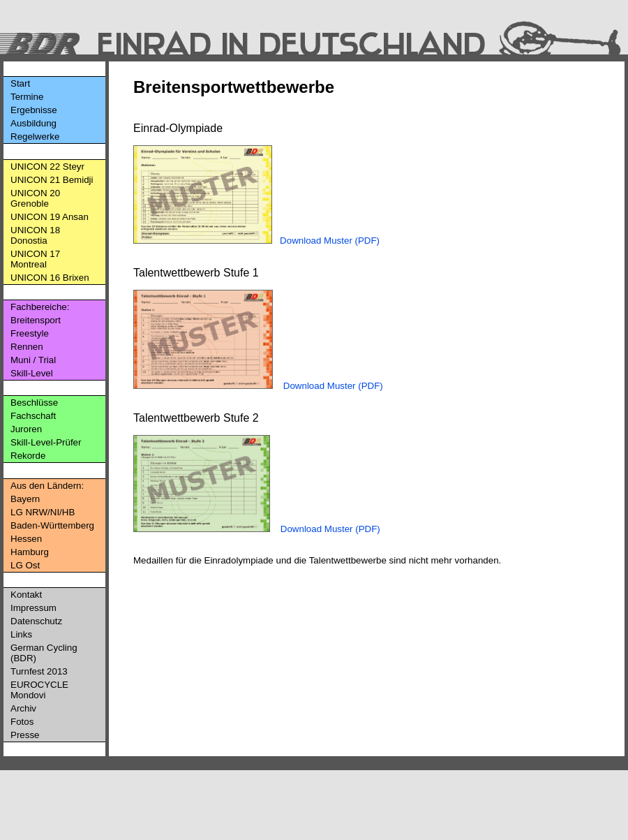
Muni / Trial (33, 360)
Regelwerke (35, 137)
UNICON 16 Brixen (50, 278)
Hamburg (30, 552)
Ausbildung (33, 123)
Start (20, 83)
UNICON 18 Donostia (35, 235)
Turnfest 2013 (39, 671)
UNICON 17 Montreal (35, 259)
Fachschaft (33, 416)
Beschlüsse (34, 403)
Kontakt (26, 595)
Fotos (22, 722)
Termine (27, 97)
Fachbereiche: (40, 307)
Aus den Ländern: (47, 486)
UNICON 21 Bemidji (52, 180)
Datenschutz (36, 621)
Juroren (26, 429)
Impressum (33, 608)
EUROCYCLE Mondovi (39, 690)
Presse (25, 735)
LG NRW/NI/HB (43, 512)
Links (21, 634)
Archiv (23, 708)
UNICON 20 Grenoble (35, 198)
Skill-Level (32, 373)
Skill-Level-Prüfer (46, 442)
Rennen (27, 347)
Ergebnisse (34, 110)
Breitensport (36, 320)
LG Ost (25, 565)
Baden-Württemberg (52, 525)
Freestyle (30, 333)
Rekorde (28, 456)
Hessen (26, 539)
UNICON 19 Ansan (50, 217)
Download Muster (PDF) (330, 241)
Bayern (25, 499)
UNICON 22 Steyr (47, 167)
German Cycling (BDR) (44, 653)
